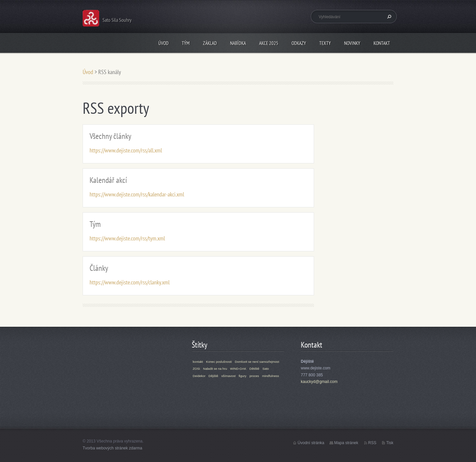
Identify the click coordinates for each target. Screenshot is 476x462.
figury (242, 376)
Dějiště (213, 376)
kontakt (198, 362)
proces (254, 376)
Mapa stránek (346, 443)
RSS (372, 443)
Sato (266, 369)
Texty (325, 43)
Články (99, 268)
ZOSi (196, 369)
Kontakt (382, 43)
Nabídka (238, 43)
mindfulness (271, 376)
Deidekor (199, 376)
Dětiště (254, 369)
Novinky (352, 43)
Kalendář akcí (108, 180)
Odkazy (299, 43)
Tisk (390, 443)
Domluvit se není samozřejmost (257, 362)
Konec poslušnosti (219, 362)
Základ (210, 43)
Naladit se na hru (215, 369)
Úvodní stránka (311, 443)
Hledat (388, 17)
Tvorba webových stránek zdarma (112, 448)
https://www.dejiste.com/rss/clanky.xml (130, 282)
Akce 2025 (269, 43)
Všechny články (110, 136)
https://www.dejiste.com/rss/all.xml (126, 150)
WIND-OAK (238, 369)
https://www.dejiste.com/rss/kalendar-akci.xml (137, 194)
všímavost (228, 376)
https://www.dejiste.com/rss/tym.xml (127, 238)
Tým (186, 43)
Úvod (163, 43)
